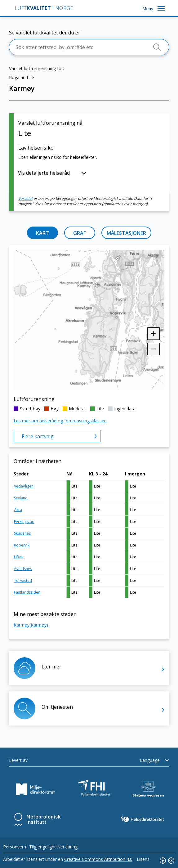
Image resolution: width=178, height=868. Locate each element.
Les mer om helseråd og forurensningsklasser (60, 421)
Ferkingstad (24, 522)
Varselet (25, 198)
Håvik (19, 557)
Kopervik (22, 545)
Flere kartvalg (38, 436)
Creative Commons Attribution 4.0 (98, 859)
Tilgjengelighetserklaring (53, 847)
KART (42, 233)
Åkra (18, 510)
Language (150, 760)
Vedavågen (24, 486)
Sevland (21, 498)
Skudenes (22, 533)
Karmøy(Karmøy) (31, 625)
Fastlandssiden (27, 592)
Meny (148, 9)
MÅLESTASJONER (126, 233)
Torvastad (23, 580)
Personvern (15, 847)
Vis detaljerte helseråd (44, 173)
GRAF (80, 233)
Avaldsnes (23, 569)
